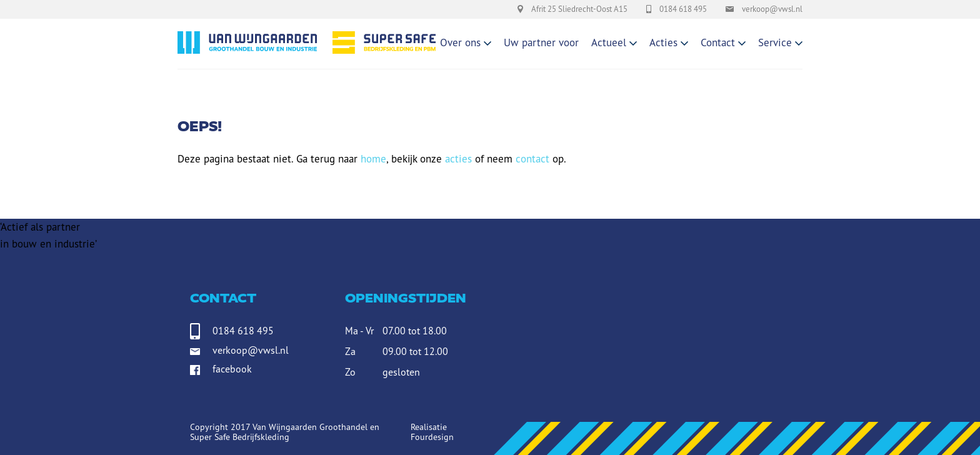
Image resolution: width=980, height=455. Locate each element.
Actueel (609, 42)
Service (775, 42)
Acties (663, 42)
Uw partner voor (541, 42)
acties (458, 159)
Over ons (460, 42)
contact (532, 159)
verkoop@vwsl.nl (251, 350)
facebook (232, 371)
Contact (718, 42)
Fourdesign (432, 437)
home (373, 159)
